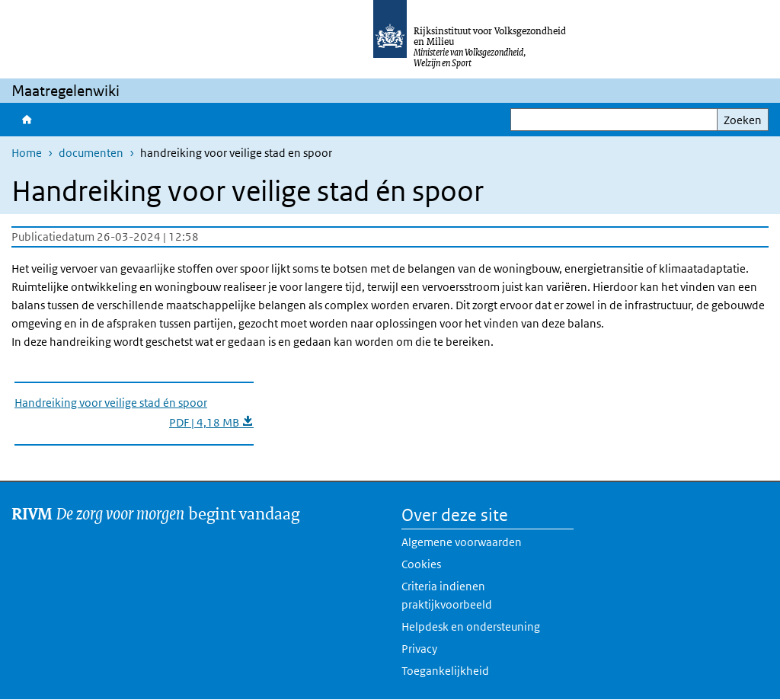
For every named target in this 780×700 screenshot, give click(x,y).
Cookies (421, 564)
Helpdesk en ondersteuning (471, 626)
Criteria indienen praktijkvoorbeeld (447, 595)
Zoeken (743, 120)
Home (27, 120)
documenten (91, 153)
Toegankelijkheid (445, 671)
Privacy (419, 649)
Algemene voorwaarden (462, 542)
